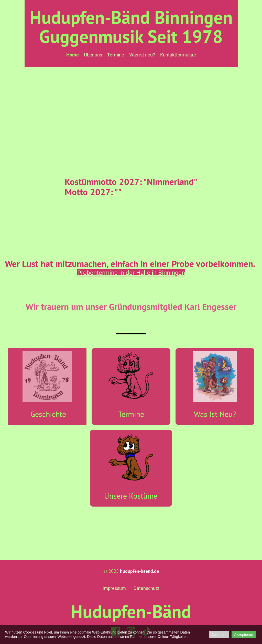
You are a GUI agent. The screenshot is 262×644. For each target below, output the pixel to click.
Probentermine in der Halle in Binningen (131, 273)
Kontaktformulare (178, 55)
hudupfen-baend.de (139, 571)
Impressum (114, 588)
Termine (116, 55)
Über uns (93, 55)
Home (73, 55)
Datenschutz (146, 588)
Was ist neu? (142, 55)
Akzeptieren (244, 635)
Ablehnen (219, 635)
